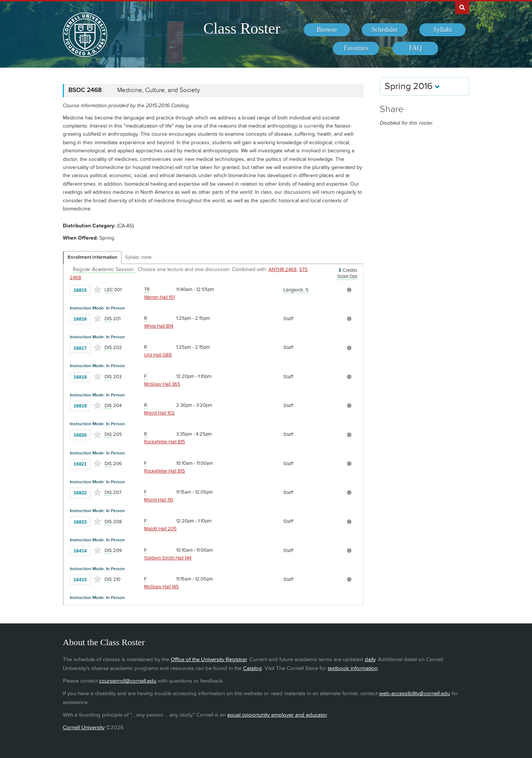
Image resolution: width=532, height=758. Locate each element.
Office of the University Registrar (209, 659)
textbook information (353, 668)
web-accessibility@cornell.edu (415, 693)
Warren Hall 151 (159, 297)
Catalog (253, 668)
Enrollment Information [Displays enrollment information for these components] (93, 257)
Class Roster (242, 28)
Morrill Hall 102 (159, 413)
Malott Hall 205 (160, 529)
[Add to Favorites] (98, 290)
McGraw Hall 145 (161, 587)
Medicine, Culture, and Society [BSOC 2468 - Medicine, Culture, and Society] (158, 90)
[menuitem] (327, 30)
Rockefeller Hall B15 (165, 442)
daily (370, 659)
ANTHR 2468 (283, 270)
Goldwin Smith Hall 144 (168, 558)
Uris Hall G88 (158, 355)
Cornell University (84, 727)
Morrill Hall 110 (159, 500)
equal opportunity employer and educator (277, 715)
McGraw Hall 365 (162, 384)
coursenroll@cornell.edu (128, 681)
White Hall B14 (159, 326)
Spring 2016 (412, 86)
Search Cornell (462, 7)
